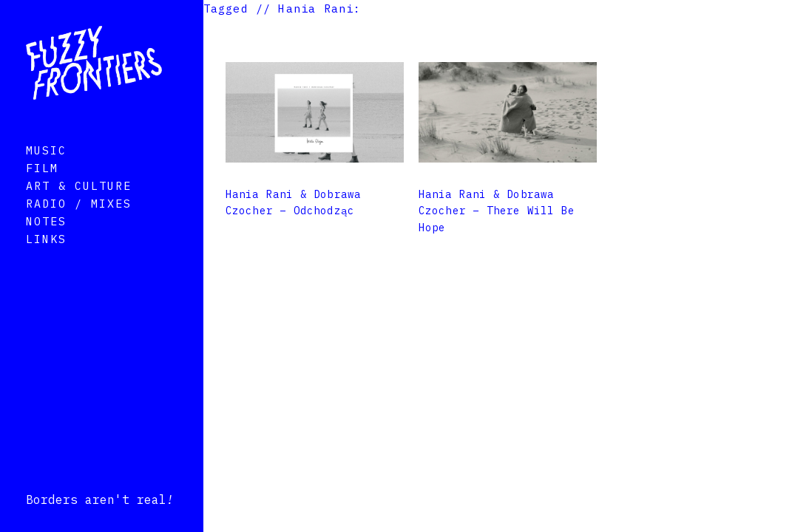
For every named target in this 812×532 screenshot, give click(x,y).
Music (46, 171)
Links (46, 260)
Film (42, 189)
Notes (46, 242)
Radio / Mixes (79, 224)
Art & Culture (79, 207)
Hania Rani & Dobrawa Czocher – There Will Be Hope (497, 211)
